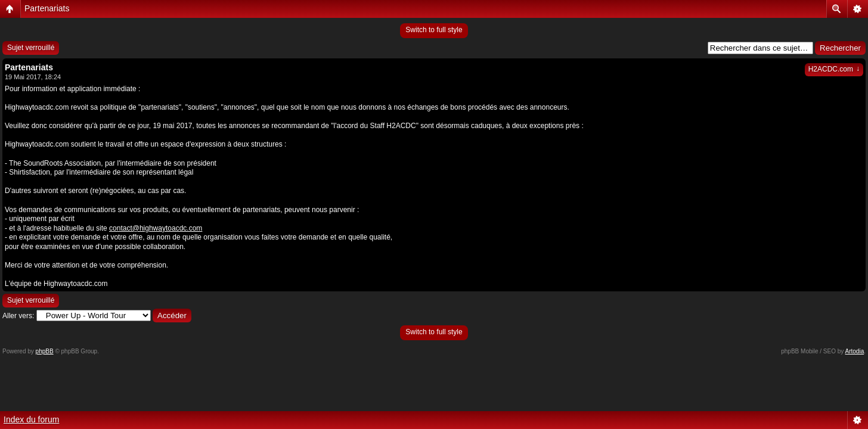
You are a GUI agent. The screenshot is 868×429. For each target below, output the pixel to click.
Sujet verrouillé (31, 48)
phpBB (45, 351)
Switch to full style (434, 30)
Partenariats (47, 8)
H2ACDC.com (834, 69)
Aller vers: (18, 316)
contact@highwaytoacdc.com (156, 228)
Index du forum (31, 419)
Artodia (855, 351)
